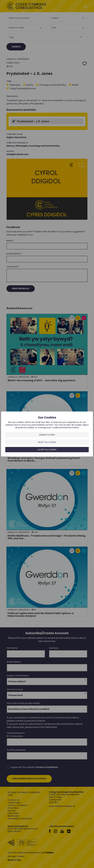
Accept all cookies (47, 450)
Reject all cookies (47, 442)
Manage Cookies (47, 435)
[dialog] (47, 434)
